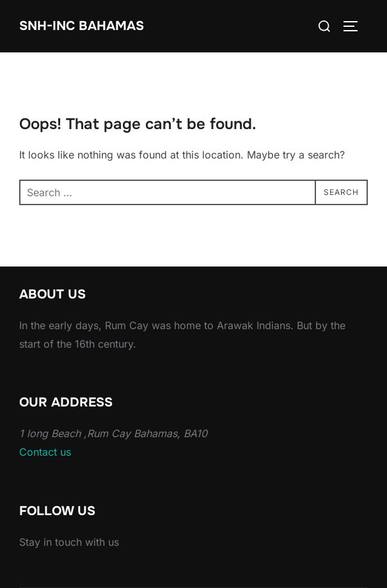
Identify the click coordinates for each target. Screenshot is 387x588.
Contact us (45, 452)
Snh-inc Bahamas (82, 26)
